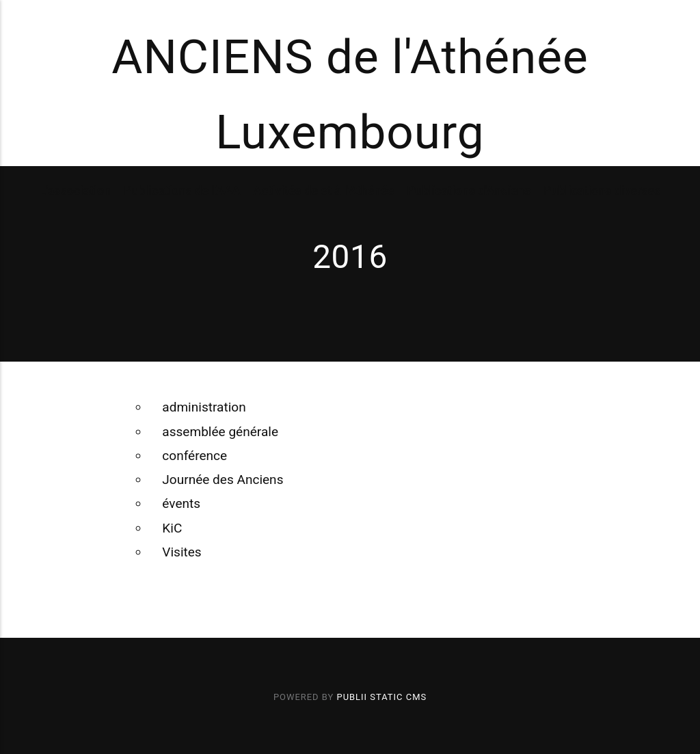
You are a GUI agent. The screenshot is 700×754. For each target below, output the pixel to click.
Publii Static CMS (382, 697)
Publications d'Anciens (469, 190)
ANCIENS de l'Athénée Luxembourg (350, 95)
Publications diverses (602, 190)
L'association (75, 190)
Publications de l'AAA (182, 190)
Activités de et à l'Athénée (324, 190)
